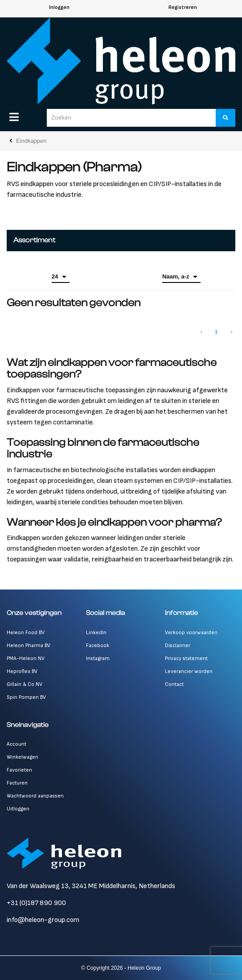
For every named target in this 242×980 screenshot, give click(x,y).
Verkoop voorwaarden (191, 633)
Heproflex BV (22, 671)
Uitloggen (18, 809)
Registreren (183, 7)
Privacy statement (186, 658)
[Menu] (14, 117)
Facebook (98, 646)
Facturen (17, 783)
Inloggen (59, 7)
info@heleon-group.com (43, 920)
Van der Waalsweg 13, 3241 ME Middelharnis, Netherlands (91, 886)
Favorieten (19, 770)
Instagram (98, 658)
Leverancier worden (189, 671)
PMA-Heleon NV (26, 658)
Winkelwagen (23, 757)
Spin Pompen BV (26, 697)
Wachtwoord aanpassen (35, 796)
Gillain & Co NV (25, 684)
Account (16, 744)
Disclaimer (178, 646)
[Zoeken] (226, 118)
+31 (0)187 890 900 (36, 903)
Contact (174, 684)
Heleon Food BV (26, 633)
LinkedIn (96, 633)
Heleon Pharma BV (29, 646)
